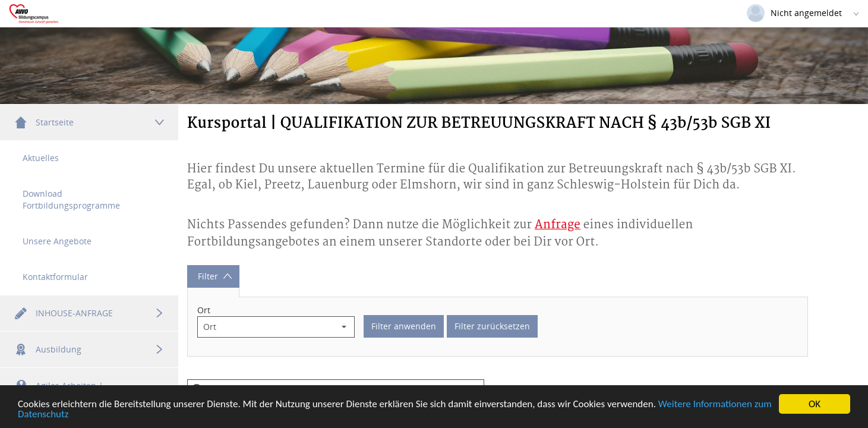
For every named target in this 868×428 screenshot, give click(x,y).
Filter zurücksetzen (492, 327)
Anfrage (558, 225)
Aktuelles (41, 158)
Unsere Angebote (57, 241)
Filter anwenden (404, 327)
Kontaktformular (55, 277)
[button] (344, 328)
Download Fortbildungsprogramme (71, 199)
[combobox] (266, 328)
